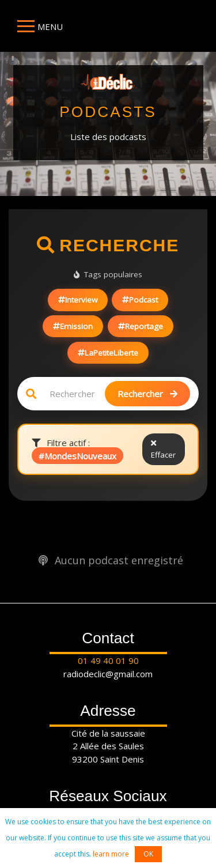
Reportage (141, 326)
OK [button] (148, 854)
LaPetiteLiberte (108, 353)
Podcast (140, 300)
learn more (111, 854)
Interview (78, 300)
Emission (73, 326)
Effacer (163, 450)
